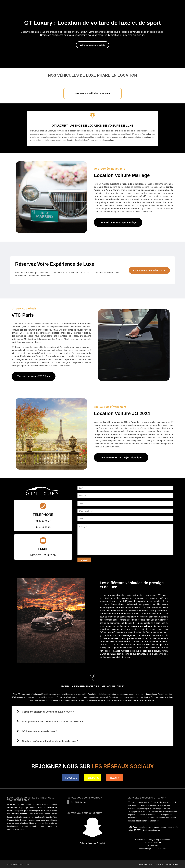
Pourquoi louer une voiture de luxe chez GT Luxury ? (52, 722)
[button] (92, 711)
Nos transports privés (151, 830)
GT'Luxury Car (79, 802)
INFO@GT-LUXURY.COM (155, 849)
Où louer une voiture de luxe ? (39, 731)
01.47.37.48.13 (155, 843)
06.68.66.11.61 (153, 846)
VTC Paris (133, 827)
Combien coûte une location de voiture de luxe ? (50, 741)
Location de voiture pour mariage (153, 827)
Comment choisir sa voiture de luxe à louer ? (48, 712)
